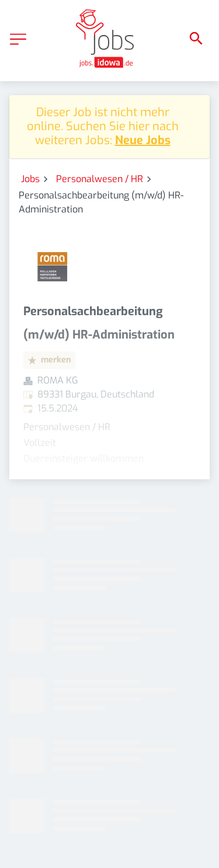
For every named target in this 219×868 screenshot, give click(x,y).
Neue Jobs (143, 140)
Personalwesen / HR (100, 179)
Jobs (30, 179)
